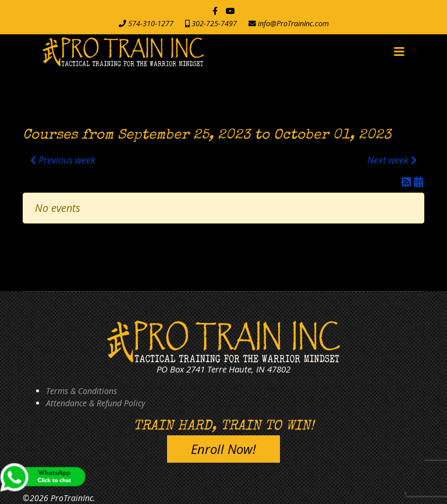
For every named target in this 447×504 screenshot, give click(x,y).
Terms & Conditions (81, 391)
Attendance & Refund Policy (95, 403)
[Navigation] (399, 52)
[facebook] (215, 11)
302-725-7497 (214, 24)
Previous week (63, 160)
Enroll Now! (223, 449)
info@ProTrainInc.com (293, 24)
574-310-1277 (151, 24)
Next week (392, 160)
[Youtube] (230, 11)
